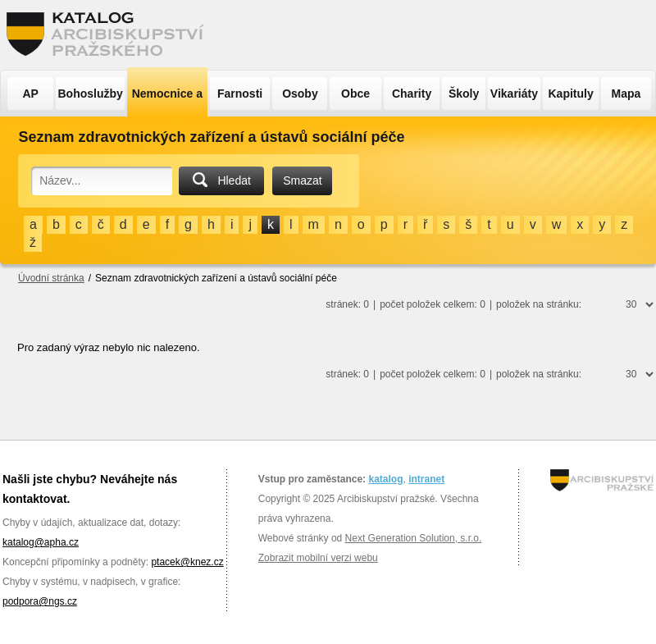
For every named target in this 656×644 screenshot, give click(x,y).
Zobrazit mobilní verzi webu (318, 558)
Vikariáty (514, 94)
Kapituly (570, 94)
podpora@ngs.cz (40, 601)
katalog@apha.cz (41, 542)
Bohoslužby (91, 94)
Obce (355, 94)
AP (30, 94)
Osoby (300, 94)
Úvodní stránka (51, 278)
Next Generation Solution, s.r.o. (414, 538)
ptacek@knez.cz (187, 562)
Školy (464, 94)
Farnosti (240, 94)
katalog (385, 479)
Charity (412, 94)
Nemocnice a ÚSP (167, 102)
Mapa (626, 94)
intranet (426, 479)
